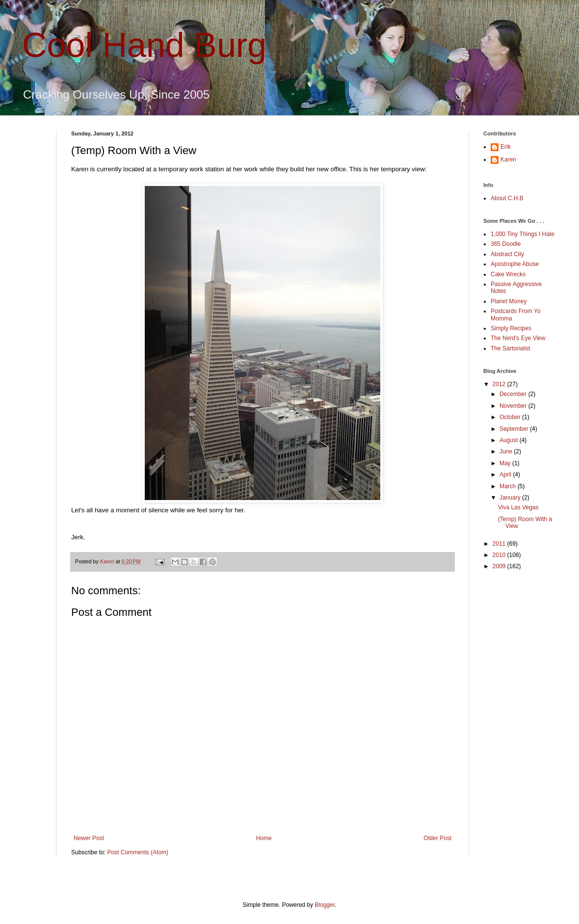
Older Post (437, 838)
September (515, 429)
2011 (500, 544)
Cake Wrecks (508, 274)
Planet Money (509, 301)
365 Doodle (506, 244)
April (506, 475)
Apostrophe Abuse (515, 264)
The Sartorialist (511, 348)
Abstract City (507, 254)
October (511, 417)
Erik (506, 147)
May (506, 463)
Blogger (325, 905)
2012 (500, 384)
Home (264, 838)
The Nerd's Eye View (518, 338)
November (514, 406)
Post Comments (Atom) (138, 852)
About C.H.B (507, 198)
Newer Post (89, 838)
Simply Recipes (511, 328)
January (511, 498)
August (510, 440)
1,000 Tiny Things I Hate (523, 234)
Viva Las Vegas (518, 507)
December (514, 394)
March (509, 486)
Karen (508, 159)
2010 (500, 555)
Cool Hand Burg (144, 45)
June (507, 451)
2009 (500, 566)
